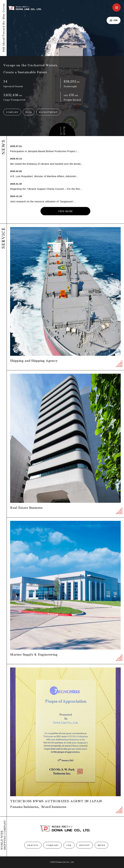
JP (111, 20)
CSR (69, 845)
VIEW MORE (65, 211)
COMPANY (12, 112)
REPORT (85, 845)
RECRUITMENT (48, 112)
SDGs (29, 112)
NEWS (101, 845)
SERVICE (33, 845)
